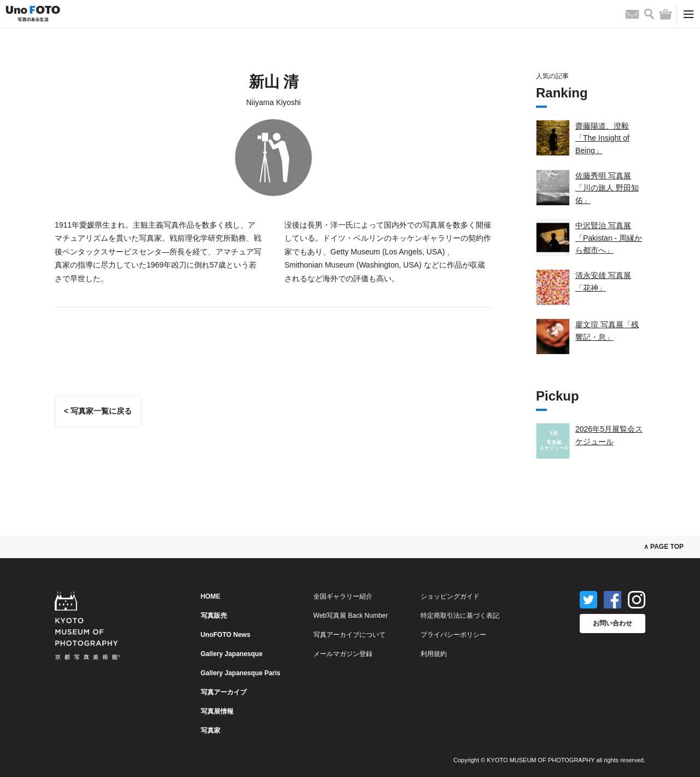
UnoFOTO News (226, 635)
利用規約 (434, 654)
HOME (211, 596)
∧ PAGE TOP (664, 547)
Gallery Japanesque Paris (241, 673)
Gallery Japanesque (232, 654)
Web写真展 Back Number (351, 616)
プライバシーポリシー (453, 635)
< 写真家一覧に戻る (98, 411)
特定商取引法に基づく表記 (460, 616)
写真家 (211, 730)
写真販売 (214, 616)
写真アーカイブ (224, 692)
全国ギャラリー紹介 (343, 596)
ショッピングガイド (450, 596)
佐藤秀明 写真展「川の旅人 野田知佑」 (607, 188)
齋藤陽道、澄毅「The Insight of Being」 (602, 138)
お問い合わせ (612, 623)
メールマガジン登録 (343, 654)
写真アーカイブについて (349, 635)
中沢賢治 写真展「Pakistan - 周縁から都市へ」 (609, 238)
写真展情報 (217, 711)
